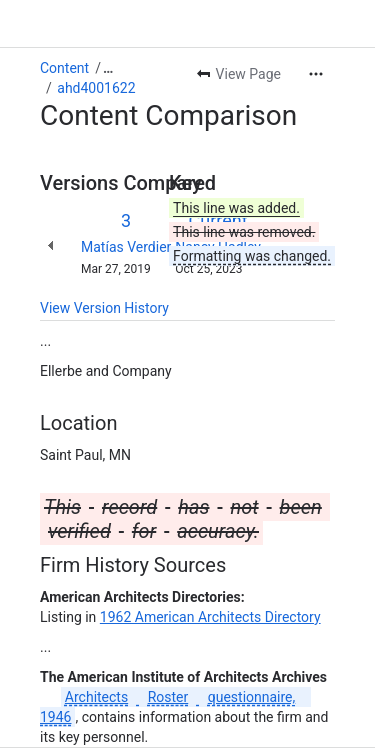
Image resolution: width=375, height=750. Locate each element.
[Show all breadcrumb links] (108, 68)
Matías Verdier (126, 247)
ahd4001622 (96, 88)
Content (64, 68)
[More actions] (316, 74)
